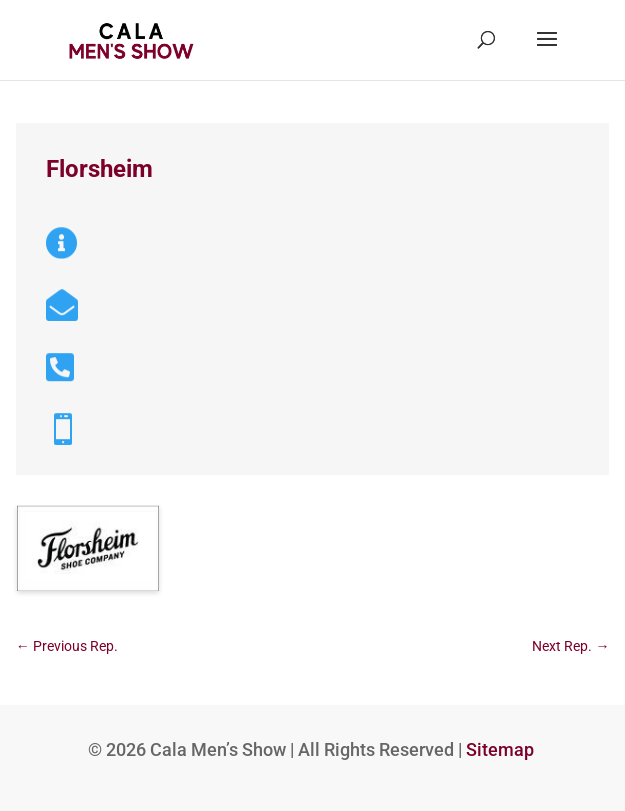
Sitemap (500, 749)
